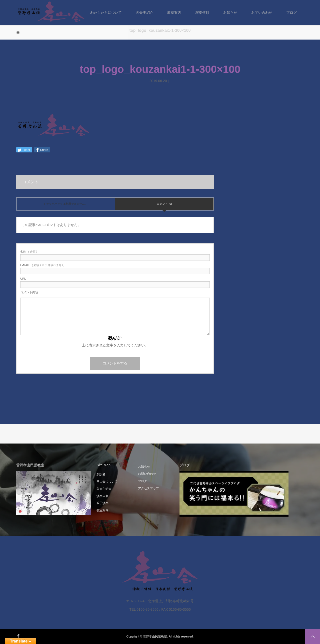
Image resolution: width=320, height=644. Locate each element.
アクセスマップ (148, 488)
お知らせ (230, 13)
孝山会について (107, 482)
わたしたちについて (106, 13)
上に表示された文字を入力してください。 (115, 345)
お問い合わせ (262, 13)
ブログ (291, 13)
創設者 (101, 474)
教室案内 (174, 13)
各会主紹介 (144, 13)
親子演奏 (102, 503)
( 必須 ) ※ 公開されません (42, 265)
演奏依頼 (202, 13)
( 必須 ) (29, 252)
